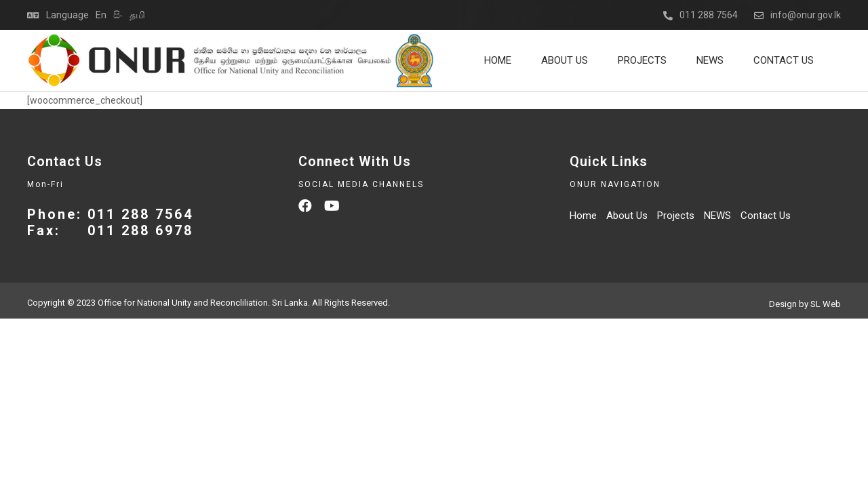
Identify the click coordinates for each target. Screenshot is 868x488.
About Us (565, 60)
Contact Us (784, 60)
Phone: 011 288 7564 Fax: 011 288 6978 (110, 222)
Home (498, 60)
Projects (642, 60)
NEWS (710, 60)
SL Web (826, 304)
